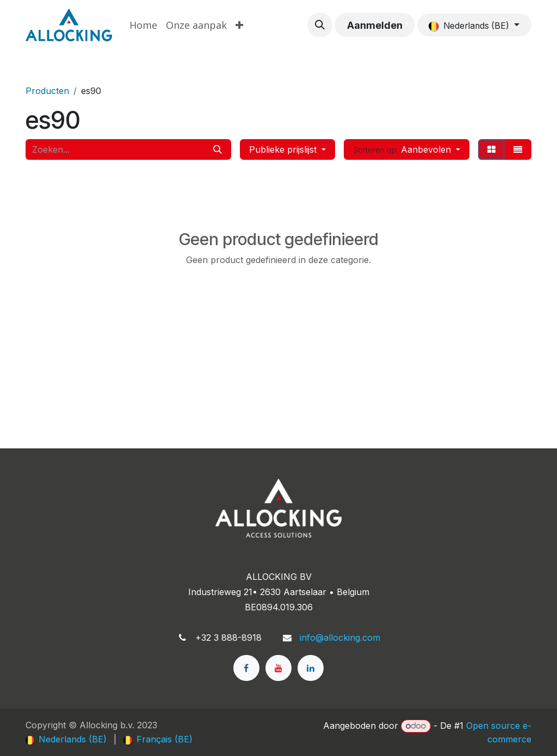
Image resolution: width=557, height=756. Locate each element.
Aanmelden (375, 25)
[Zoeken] (218, 149)
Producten (47, 91)
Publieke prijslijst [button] (284, 149)
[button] (320, 25)
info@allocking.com (340, 638)
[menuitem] (143, 25)
